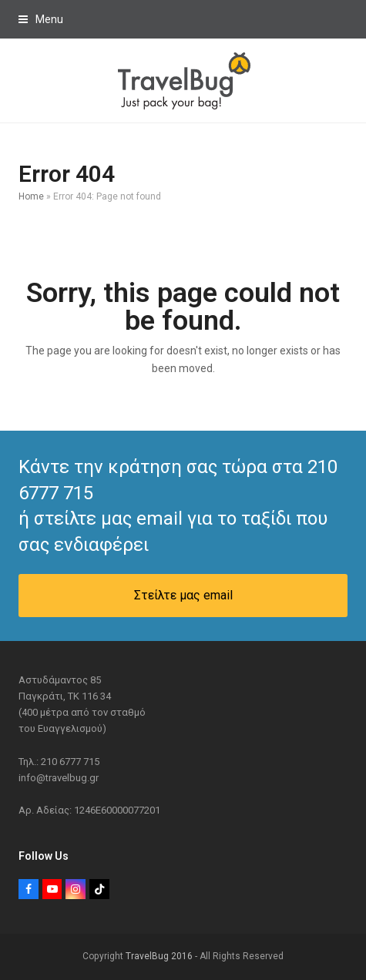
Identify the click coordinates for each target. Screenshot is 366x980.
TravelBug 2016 (159, 956)
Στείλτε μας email (183, 595)
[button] (41, 19)
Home (31, 196)
